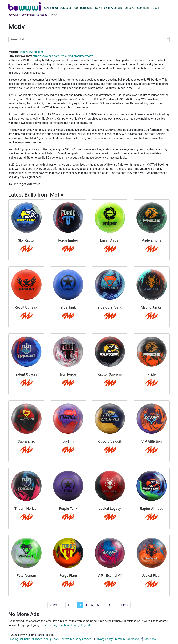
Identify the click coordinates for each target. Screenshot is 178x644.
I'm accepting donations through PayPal (65, 625)
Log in (157, 8)
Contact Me (67, 639)
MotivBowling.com (31, 52)
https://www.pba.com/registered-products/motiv (63, 56)
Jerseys (129, 8)
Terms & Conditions (127, 639)
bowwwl (13, 15)
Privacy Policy (104, 639)
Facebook (150, 639)
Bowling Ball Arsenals (108, 8)
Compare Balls (83, 8)
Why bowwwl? (85, 639)
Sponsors (143, 8)
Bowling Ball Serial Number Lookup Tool (33, 639)
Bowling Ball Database (58, 8)
